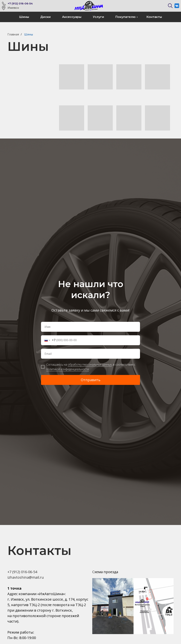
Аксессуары (72, 17)
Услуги (98, 17)
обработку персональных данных (90, 365)
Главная (13, 34)
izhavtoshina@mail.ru (26, 577)
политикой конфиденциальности (68, 369)
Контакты (154, 17)
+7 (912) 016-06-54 (20, 4)
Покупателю (125, 17)
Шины (24, 17)
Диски (46, 17)
